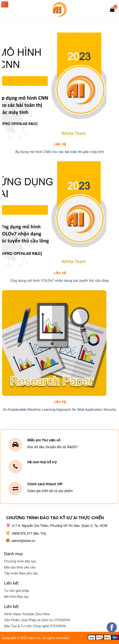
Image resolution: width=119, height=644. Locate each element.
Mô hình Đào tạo (16, 597)
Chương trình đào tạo (20, 561)
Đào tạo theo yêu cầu (20, 567)
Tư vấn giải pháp (17, 591)
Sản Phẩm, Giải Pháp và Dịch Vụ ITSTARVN (37, 620)
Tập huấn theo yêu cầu (21, 573)
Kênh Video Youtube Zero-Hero (27, 614)
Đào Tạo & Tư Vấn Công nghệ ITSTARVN (35, 626)
